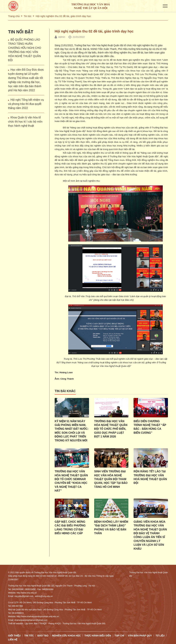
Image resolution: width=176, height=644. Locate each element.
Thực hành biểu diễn (98, 636)
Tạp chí (119, 636)
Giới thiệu (14, 636)
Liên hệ (13, 640)
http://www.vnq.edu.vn (27, 593)
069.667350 (17, 606)
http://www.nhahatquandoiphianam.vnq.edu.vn (38, 617)
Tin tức (28, 16)
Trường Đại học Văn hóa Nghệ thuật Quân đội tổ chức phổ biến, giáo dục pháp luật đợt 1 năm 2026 (111, 429)
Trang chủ (14, 16)
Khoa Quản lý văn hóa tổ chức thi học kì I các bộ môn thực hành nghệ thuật (25, 122)
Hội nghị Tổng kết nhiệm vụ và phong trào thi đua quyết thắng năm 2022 (26, 104)
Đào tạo (43, 636)
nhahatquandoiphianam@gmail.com (31, 620)
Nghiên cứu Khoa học (66, 636)
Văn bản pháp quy (140, 636)
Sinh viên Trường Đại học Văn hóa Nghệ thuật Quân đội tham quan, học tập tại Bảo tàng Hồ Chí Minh (111, 479)
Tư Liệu (160, 636)
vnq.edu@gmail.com (24, 596)
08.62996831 (18, 613)
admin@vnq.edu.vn (44, 596)
